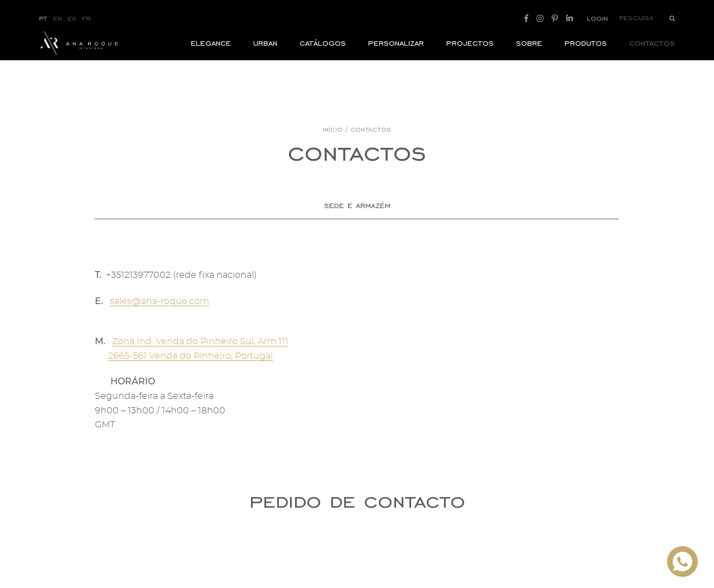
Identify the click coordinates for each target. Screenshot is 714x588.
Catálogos (323, 53)
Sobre (529, 53)
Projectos (470, 53)
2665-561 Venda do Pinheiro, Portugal (190, 356)
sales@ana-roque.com (160, 301)
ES (72, 18)
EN (57, 18)
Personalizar (396, 53)
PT (43, 18)
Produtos (586, 53)
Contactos (652, 53)
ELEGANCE (211, 53)
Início (333, 129)
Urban (265, 53)
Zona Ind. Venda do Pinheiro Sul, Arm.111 (200, 341)
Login (597, 18)
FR (86, 18)
